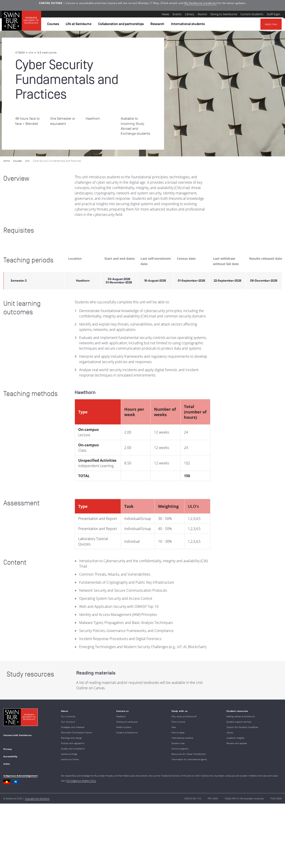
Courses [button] (54, 25)
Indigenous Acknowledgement (20, 776)
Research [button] (158, 25)
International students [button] (189, 25)
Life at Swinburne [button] (79, 25)
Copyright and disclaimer (37, 798)
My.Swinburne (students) (200, 3)
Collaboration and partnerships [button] (122, 25)
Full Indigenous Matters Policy (81, 781)
